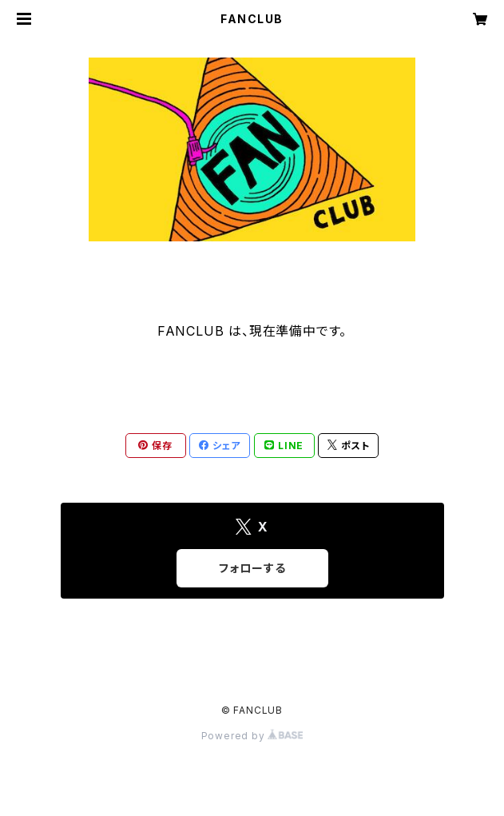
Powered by (252, 736)
